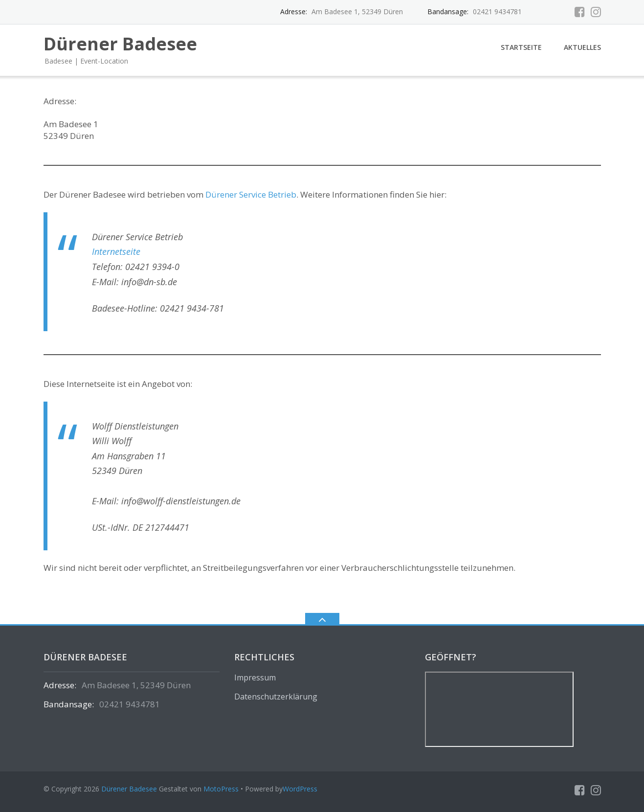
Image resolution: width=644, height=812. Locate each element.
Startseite (521, 47)
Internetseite (116, 251)
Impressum (255, 677)
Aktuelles (582, 47)
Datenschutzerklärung (276, 697)
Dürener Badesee (129, 789)
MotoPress (221, 789)
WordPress (300, 789)
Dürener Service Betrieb (251, 194)
